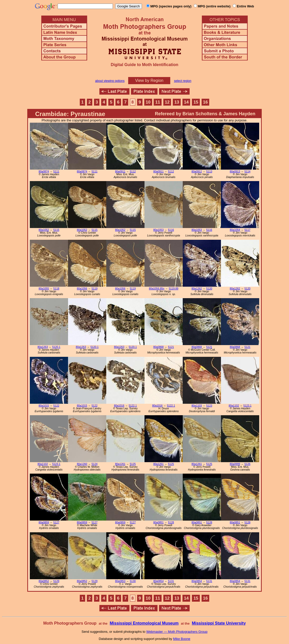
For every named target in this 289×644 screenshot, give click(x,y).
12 (167, 102)
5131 (171, 581)
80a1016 (119, 406)
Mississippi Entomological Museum (144, 623)
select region (183, 81)
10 (148, 102)
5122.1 (133, 406)
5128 (171, 522)
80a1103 (197, 406)
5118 (56, 289)
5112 (133, 172)
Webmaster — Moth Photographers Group (177, 632)
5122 (56, 406)
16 (206, 102)
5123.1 (247, 406)
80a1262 (197, 289)
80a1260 (82, 464)
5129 (56, 581)
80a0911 (120, 172)
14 (186, 102)
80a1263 (43, 347)
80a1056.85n (157, 289)
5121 (171, 347)
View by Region (149, 80)
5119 (94, 289)
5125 (133, 464)
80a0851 (159, 522)
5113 (209, 172)
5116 (171, 230)
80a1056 (82, 289)
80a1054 (235, 230)
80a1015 (44, 406)
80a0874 (44, 172)
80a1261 (120, 464)
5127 (56, 522)
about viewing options (110, 81)
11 (158, 102)
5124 (94, 464)
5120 (209, 289)
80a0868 (159, 347)
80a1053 (159, 230)
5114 (247, 172)
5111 (56, 172)
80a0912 (197, 172)
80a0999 (235, 464)
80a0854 (159, 581)
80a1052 (44, 230)
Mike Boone (182, 639)
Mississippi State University (219, 623)
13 (177, 102)
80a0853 (120, 581)
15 (196, 102)
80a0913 (235, 172)
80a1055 (44, 289)
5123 (209, 406)
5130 (133, 581)
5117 (247, 230)
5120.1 (56, 347)
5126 (247, 464)
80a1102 (234, 406)
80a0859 (44, 522)
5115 (56, 230)
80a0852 (44, 581)
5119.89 (174, 289)
